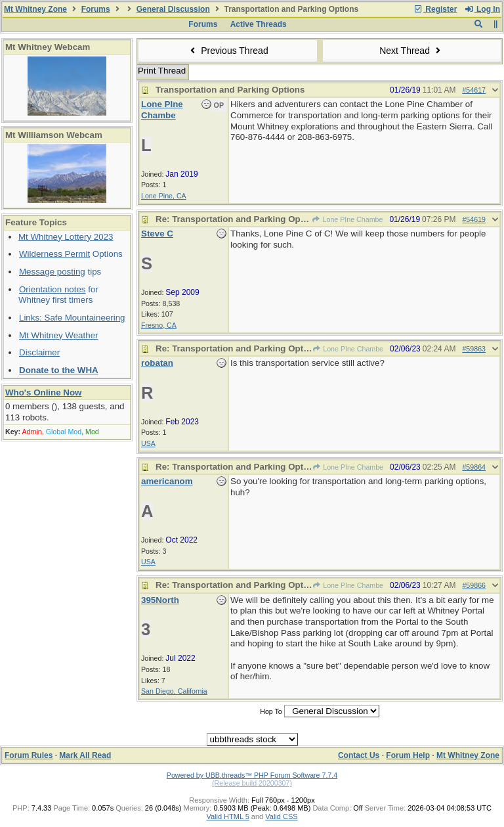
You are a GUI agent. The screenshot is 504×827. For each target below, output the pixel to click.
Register (435, 9)
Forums (96, 9)
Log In (482, 9)
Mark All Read (85, 755)
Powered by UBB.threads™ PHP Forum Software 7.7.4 (252, 775)
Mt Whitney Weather (59, 335)
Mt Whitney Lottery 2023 (66, 237)
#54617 (474, 90)
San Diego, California (174, 691)
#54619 (474, 219)
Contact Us (359, 755)
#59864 (474, 467)
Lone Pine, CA (164, 196)
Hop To (271, 711)
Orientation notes (52, 289)
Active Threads (259, 24)
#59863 (474, 349)
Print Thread (162, 71)
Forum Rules (29, 755)
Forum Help (408, 755)
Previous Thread (228, 51)
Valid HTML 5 (227, 816)
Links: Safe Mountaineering (72, 318)
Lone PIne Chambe (347, 219)
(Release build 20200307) (252, 783)
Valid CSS (281, 816)
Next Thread (411, 51)
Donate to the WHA (59, 370)
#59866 (474, 585)
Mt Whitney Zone (35, 9)
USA (148, 443)
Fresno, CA (159, 325)
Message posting (52, 272)
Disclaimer (39, 352)
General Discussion (173, 9)
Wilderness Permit (54, 254)
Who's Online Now (43, 392)
